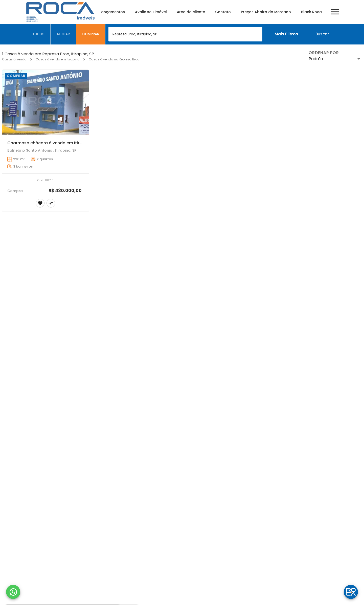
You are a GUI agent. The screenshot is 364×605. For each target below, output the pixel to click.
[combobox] (185, 34)
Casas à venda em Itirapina (58, 59)
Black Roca (311, 12)
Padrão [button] (316, 59)
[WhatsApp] (13, 592)
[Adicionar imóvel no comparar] (51, 203)
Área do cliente (191, 12)
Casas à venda (14, 59)
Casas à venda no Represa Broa (114, 59)
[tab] (38, 34)
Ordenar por (324, 53)
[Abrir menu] (335, 12)
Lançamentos (112, 12)
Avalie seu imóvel (151, 12)
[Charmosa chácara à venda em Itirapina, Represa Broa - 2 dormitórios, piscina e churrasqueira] (45, 102)
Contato (223, 12)
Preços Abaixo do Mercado (266, 12)
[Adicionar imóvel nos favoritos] (40, 203)
